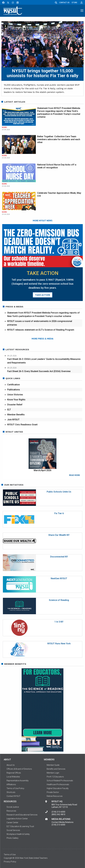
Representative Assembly (18, 781)
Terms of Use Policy (15, 788)
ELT (9, 410)
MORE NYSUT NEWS (43, 221)
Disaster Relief (15, 405)
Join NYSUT (13, 420)
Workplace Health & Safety (18, 834)
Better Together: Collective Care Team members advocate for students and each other (59, 139)
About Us (11, 765)
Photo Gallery (12, 838)
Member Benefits (16, 415)
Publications (14, 390)
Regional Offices (14, 773)
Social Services (13, 830)
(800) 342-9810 (58, 814)
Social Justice (13, 807)
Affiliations (11, 784)
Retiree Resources (55, 796)
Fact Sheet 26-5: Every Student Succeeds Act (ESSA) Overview (39, 371)
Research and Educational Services (22, 815)
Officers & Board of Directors (19, 769)
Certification (14, 385)
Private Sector (53, 792)
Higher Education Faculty (58, 788)
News (5, 127)
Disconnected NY (59, 557)
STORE (74, 2)
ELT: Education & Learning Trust (20, 826)
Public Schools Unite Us (59, 492)
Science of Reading (59, 600)
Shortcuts (11, 792)
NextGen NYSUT (59, 578)
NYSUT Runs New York (59, 644)
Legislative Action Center (17, 819)
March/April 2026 (42, 470)
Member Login (53, 773)
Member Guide (53, 765)
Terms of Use (10, 855)
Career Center (12, 822)
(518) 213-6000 (58, 812)
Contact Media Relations (62, 822)
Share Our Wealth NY (59, 535)
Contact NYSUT (13, 796)
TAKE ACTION (43, 295)
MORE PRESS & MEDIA (42, 339)
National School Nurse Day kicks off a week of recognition (57, 166)
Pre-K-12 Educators (55, 777)
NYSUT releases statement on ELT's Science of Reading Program (41, 330)
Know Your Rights (16, 400)
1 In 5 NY (59, 622)
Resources (11, 811)
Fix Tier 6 (59, 513)
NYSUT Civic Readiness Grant (22, 425)
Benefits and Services (56, 769)
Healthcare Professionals (58, 784)
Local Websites (13, 777)
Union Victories (15, 395)
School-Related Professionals (60, 781)
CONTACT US (64, 2)
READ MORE (75, 475)
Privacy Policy (10, 862)
